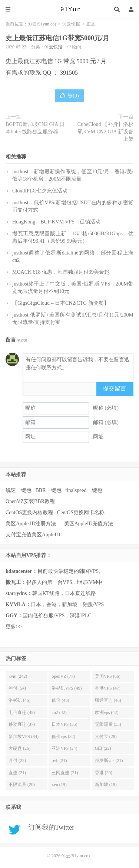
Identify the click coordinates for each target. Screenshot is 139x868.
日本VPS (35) (64, 724)
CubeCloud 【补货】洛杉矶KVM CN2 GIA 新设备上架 (105, 132)
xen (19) (59, 785)
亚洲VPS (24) (64, 748)
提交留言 (115, 388)
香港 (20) (104, 773)
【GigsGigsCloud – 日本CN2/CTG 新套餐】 (61, 303)
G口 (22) (103, 748)
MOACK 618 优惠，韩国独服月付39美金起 (61, 272)
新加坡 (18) (106, 785)
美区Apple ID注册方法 (32, 524)
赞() (69, 96)
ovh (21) (59, 761)
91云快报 (71, 24)
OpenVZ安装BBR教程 (30, 501)
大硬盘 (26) (19, 748)
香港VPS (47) (108, 688)
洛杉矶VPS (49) (67, 688)
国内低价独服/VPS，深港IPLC (49, 616)
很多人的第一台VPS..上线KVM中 (54, 582)
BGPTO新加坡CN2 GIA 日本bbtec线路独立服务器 (35, 128)
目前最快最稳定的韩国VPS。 (55, 571)
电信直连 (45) (22, 712)
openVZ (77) (63, 676)
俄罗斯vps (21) (109, 761)
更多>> (14, 627)
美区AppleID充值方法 (89, 524)
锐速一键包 (19, 490)
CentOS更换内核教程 (29, 512)
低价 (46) (60, 700)
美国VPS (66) (108, 676)
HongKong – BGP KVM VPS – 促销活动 (56, 222)
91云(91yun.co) (70, 9)
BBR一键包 (49, 490)
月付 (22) (17, 761)
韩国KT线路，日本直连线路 (51, 593)
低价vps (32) (63, 737)
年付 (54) (17, 688)
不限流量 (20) (22, 785)
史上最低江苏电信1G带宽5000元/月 (57, 38)
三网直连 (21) (65, 773)
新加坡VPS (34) (24, 737)
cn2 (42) (59, 712)
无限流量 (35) (108, 724)
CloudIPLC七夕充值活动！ (42, 191)
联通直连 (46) (108, 700)
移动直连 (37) (22, 724)
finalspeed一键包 (84, 490)
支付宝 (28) (106, 737)
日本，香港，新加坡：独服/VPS (55, 604)
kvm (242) (18, 676)
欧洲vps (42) (107, 712)
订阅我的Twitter (49, 827)
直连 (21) (17, 773)
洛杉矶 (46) (19, 700)
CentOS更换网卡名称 (81, 512)
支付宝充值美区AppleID (33, 535)
